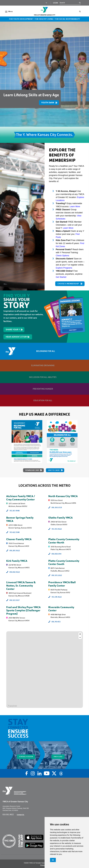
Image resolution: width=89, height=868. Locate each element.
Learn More (75, 206)
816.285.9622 (15, 551)
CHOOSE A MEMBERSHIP (68, 284)
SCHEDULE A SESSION (26, 757)
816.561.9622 (8, 815)
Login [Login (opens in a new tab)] (55, 3)
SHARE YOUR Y (13, 330)
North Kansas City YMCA (63, 496)
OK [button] (53, 860)
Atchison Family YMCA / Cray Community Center (21, 498)
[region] (45, 670)
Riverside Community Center (61, 609)
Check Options (63, 256)
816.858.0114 (56, 554)
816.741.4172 (56, 622)
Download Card (32, 470)
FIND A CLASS (58, 757)
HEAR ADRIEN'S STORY (17, 337)
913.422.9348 (15, 532)
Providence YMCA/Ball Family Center (62, 584)
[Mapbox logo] (12, 706)
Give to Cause (54, 470)
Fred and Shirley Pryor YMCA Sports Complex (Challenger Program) (23, 610)
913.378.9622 (57, 597)
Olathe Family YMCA (60, 518)
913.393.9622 (57, 529)
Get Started (61, 277)
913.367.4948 (15, 511)
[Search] (69, 3)
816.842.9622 (15, 572)
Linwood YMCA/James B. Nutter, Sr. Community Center (21, 586)
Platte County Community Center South (64, 562)
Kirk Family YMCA (17, 561)
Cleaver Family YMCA (19, 539)
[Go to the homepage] (45, 10)
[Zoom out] (80, 637)
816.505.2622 (57, 575)
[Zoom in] (80, 634)
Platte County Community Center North (64, 541)
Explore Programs (64, 268)
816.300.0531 (57, 508)
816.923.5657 (15, 600)
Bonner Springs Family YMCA (20, 519)
